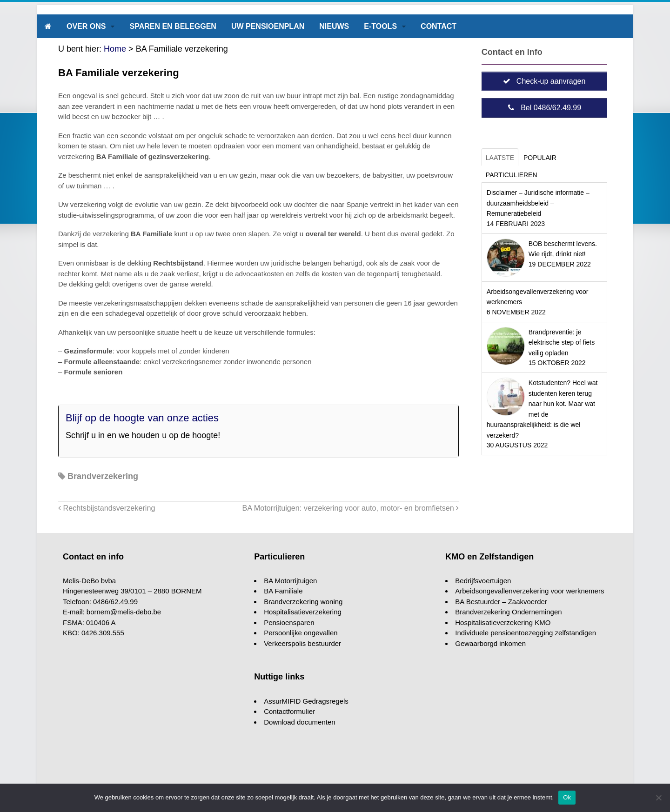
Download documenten (299, 722)
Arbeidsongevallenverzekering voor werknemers (529, 591)
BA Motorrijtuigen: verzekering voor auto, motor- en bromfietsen (351, 508)
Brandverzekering (103, 476)
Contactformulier (289, 711)
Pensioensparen (289, 622)
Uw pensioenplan (268, 26)
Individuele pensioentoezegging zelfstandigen (526, 633)
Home (115, 49)
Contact (439, 26)
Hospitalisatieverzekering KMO (503, 622)
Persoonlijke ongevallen (301, 633)
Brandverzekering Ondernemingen (508, 612)
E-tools (380, 26)
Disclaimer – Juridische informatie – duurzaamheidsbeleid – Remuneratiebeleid (538, 203)
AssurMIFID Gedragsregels (306, 701)
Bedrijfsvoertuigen (483, 581)
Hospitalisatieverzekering (303, 612)
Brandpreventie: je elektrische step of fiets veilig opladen (562, 343)
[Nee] (658, 798)
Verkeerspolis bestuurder (302, 643)
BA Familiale (283, 591)
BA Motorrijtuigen (290, 581)
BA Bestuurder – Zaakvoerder (501, 602)
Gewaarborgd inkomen (490, 643)
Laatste (500, 158)
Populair (540, 158)
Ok (567, 797)
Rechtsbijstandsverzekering (107, 508)
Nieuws (334, 26)
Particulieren (512, 175)
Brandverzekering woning (303, 602)
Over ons (86, 26)
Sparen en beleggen (173, 26)
